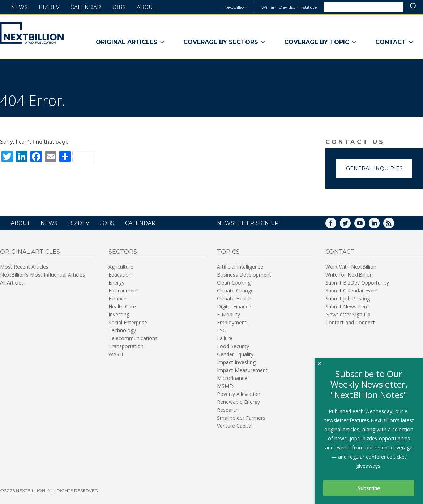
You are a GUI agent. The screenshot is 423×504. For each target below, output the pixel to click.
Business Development (244, 275)
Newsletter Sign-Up (348, 314)
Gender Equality (235, 354)
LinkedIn (379, 225)
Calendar (86, 7)
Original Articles (131, 42)
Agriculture (121, 267)
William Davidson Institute (289, 7)
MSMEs (226, 386)
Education (120, 275)
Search (413, 7)
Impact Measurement (242, 370)
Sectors (123, 252)
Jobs (119, 7)
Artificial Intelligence (240, 267)
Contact (395, 42)
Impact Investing (236, 362)
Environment (123, 291)
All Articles (12, 283)
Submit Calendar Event (352, 291)
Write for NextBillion (349, 275)
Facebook (336, 225)
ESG (222, 330)
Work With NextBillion (351, 267)
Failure (225, 338)
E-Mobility (228, 314)
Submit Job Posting (348, 298)
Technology (122, 330)
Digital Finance (234, 306)
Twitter (350, 225)
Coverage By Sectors (225, 42)
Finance (117, 298)
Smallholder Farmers (241, 418)
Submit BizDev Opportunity (357, 283)
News (19, 7)
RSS (394, 225)
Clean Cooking (234, 283)
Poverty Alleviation (239, 394)
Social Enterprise (128, 322)
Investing (119, 314)
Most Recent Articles (24, 267)
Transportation (126, 346)
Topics (228, 252)
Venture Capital (235, 426)
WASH (116, 354)
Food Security (233, 346)
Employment (232, 322)
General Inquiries (374, 168)
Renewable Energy (238, 402)
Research (228, 410)
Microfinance (232, 378)
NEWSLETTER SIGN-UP (248, 223)
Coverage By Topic (321, 42)
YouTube (365, 225)
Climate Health (234, 298)
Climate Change (235, 291)
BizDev (49, 7)
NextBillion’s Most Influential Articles (42, 275)
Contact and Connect (350, 322)
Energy (116, 283)
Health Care (122, 306)
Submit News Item (347, 306)
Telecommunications (133, 338)
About (146, 7)
